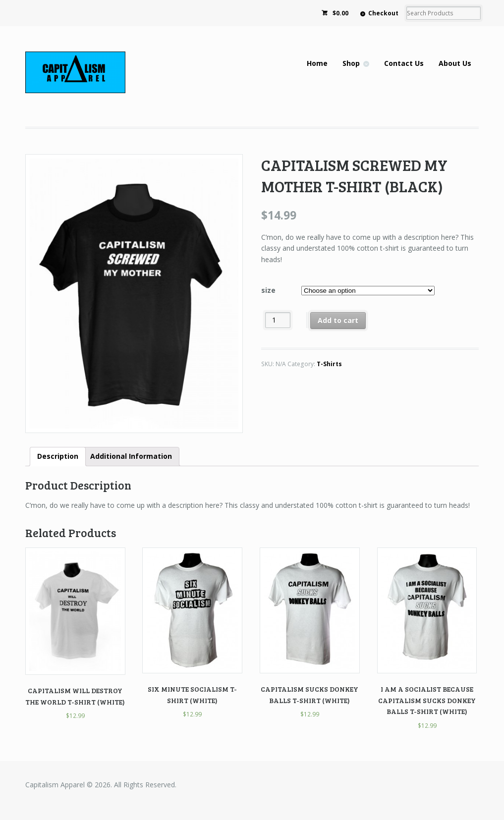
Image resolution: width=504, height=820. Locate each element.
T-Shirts (329, 364)
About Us (455, 63)
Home (317, 63)
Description (58, 456)
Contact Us (404, 63)
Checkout (383, 13)
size (268, 290)
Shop (351, 63)
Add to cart (338, 320)
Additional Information (131, 456)
